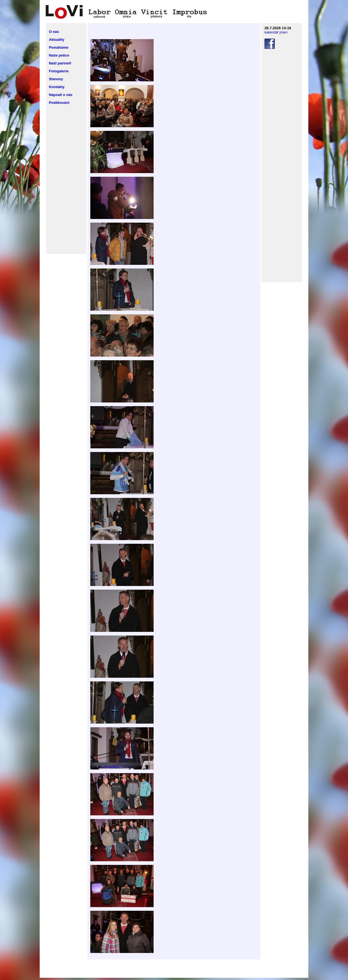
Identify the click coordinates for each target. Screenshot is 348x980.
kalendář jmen (276, 32)
